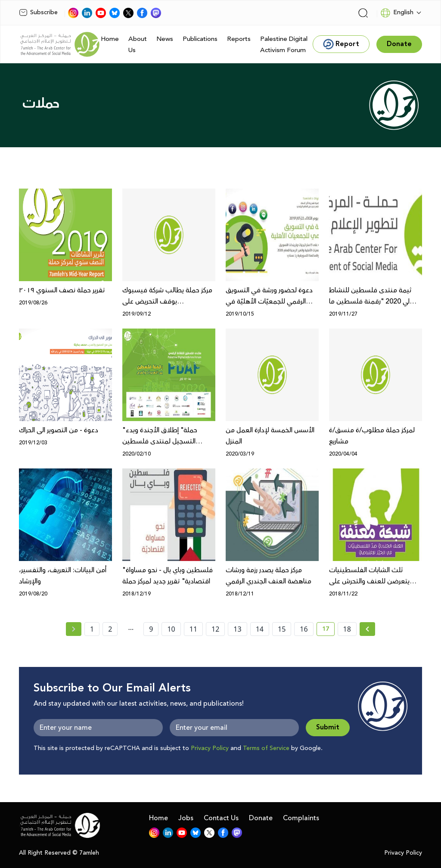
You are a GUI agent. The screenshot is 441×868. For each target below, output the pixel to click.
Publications (200, 39)
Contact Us (221, 818)
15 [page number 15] (282, 629)
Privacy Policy (210, 748)
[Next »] (368, 629)
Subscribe (38, 12)
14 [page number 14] (260, 629)
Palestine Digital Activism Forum (284, 45)
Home (110, 39)
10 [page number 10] (171, 629)
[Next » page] (367, 629)
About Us (138, 45)
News (165, 39)
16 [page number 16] (304, 629)
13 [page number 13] (237, 629)
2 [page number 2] (110, 629)
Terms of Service (266, 748)
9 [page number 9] (151, 629)
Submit (328, 727)
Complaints (301, 818)
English (397, 13)
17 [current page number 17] (328, 630)
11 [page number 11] (193, 629)
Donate (261, 818)
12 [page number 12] (215, 629)
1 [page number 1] (92, 629)
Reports (239, 39)
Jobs (186, 818)
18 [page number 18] (347, 629)
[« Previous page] (74, 629)
